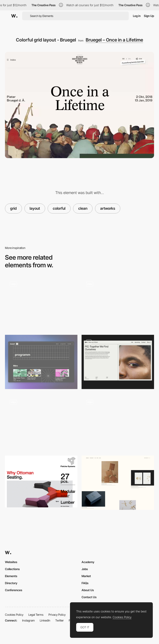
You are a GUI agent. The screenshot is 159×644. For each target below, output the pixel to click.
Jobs (85, 569)
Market (86, 576)
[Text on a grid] (41, 303)
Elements (11, 576)
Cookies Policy (14, 615)
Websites (11, 562)
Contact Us (89, 597)
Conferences (14, 590)
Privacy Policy (57, 615)
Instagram (28, 620)
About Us (88, 590)
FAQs (85, 583)
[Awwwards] (14, 16)
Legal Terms (36, 615)
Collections (12, 569)
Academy (88, 562)
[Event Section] (41, 362)
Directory (11, 583)
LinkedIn (45, 620)
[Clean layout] (41, 422)
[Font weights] (41, 481)
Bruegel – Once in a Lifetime (114, 40)
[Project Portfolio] (118, 483)
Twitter (60, 620)
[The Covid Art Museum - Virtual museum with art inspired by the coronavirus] (118, 303)
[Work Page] (118, 422)
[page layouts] (118, 362)
